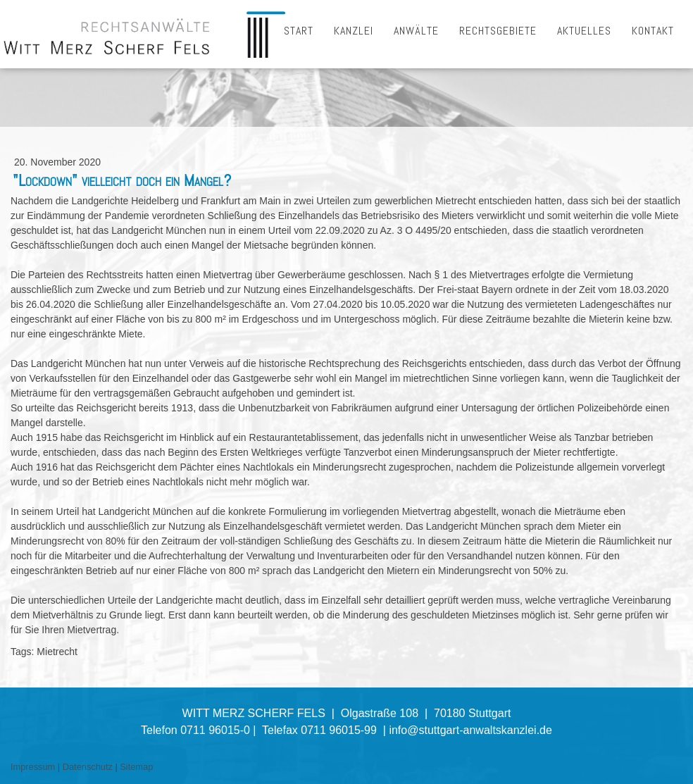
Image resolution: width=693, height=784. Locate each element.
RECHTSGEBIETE (498, 31)
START (299, 31)
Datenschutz (88, 767)
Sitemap (136, 767)
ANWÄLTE (416, 31)
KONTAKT (653, 31)
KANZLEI (354, 31)
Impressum (33, 767)
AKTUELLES (584, 31)
